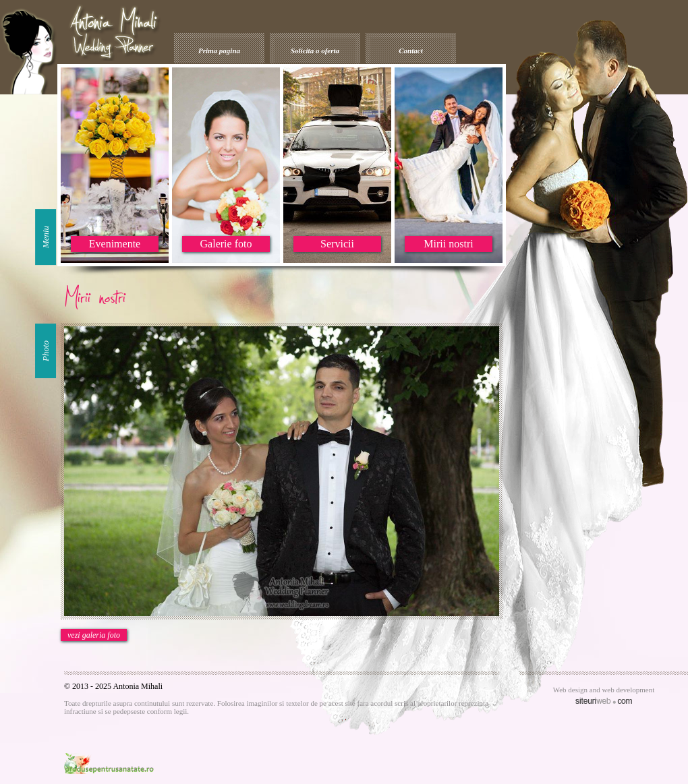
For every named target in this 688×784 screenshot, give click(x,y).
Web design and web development (604, 690)
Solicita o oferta (315, 51)
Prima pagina (219, 51)
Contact (410, 51)
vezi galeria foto (94, 635)
